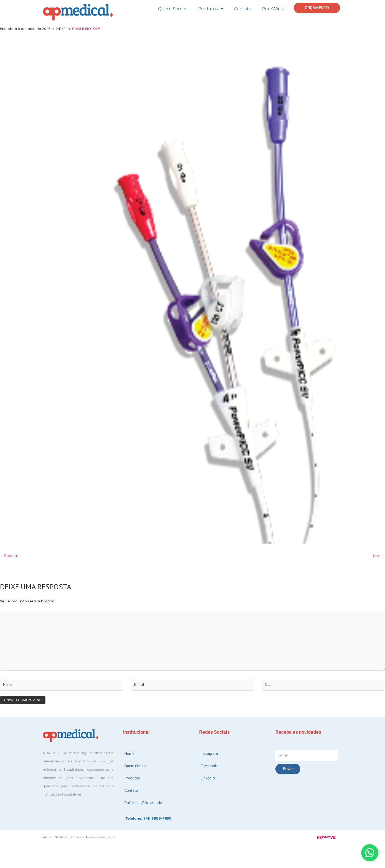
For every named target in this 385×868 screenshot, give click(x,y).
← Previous (9, 556)
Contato (243, 9)
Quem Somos (173, 9)
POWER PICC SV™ (86, 29)
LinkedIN (208, 778)
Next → (379, 556)
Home (129, 754)
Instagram (209, 754)
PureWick (273, 9)
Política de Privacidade (143, 803)
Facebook (209, 766)
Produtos (211, 9)
